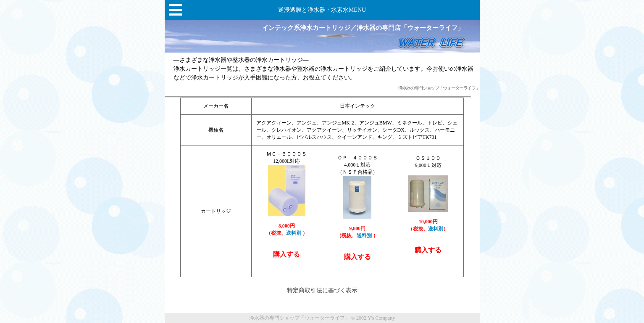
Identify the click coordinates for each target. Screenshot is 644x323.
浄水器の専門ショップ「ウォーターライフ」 (439, 88)
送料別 (294, 233)
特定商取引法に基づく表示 (322, 290)
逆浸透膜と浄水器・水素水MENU (322, 10)
